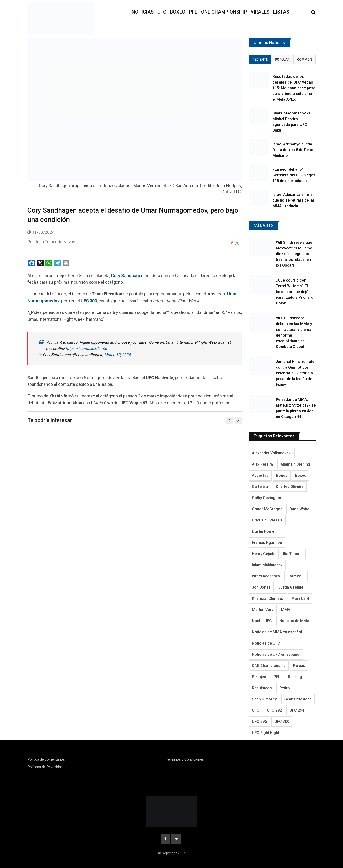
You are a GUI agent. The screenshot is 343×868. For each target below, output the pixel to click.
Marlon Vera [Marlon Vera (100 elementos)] (263, 610)
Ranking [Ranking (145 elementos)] (295, 677)
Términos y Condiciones (185, 759)
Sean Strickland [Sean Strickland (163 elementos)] (298, 699)
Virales (260, 12)
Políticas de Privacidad (45, 767)
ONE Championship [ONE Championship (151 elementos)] (269, 666)
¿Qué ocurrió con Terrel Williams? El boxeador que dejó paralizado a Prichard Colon (295, 292)
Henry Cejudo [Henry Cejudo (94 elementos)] (264, 554)
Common (305, 60)
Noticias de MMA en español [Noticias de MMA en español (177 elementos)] (277, 632)
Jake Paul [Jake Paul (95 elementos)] (296, 576)
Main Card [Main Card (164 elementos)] (300, 598)
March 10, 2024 (117, 355)
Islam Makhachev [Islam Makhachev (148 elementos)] (267, 565)
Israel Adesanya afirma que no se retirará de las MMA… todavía (294, 200)
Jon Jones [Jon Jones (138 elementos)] (261, 587)
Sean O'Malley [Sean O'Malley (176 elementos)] (264, 699)
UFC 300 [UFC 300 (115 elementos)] (282, 722)
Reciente (260, 60)
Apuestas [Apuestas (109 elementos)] (260, 475)
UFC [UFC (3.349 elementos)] (256, 710)
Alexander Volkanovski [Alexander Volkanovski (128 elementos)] (272, 453)
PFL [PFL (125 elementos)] (277, 677)
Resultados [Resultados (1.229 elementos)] (262, 688)
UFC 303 (89, 301)
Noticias (143, 12)
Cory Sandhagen (127, 275)
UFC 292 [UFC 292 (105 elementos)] (274, 710)
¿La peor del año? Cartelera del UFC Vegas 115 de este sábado (294, 175)
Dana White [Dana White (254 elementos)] (299, 509)
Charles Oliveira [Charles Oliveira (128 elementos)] (290, 487)
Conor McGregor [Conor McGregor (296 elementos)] (267, 509)
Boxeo (178, 12)
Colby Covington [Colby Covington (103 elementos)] (267, 498)
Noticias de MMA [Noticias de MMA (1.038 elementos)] (294, 621)
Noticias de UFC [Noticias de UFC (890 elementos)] (266, 643)
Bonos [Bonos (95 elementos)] (282, 475)
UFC (162, 12)
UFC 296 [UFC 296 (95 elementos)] (259, 722)
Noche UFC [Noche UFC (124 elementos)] (262, 621)
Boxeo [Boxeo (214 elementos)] (301, 475)
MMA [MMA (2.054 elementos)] (286, 610)
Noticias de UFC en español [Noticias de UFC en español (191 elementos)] (276, 654)
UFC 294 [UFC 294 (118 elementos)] (297, 710)
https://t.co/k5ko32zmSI (86, 349)
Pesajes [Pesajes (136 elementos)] (259, 677)
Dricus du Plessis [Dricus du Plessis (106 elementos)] (267, 520)
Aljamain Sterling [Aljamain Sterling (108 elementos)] (295, 464)
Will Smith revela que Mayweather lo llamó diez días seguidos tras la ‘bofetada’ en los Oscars (294, 254)
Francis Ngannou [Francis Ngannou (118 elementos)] (267, 543)
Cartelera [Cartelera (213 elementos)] (260, 487)
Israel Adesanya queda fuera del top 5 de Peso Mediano (293, 150)
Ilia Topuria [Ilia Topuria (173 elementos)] (293, 554)
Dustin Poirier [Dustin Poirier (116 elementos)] (264, 531)
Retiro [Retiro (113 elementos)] (285, 688)
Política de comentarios (46, 759)
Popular (282, 60)
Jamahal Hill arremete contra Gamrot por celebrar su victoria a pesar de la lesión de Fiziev (295, 373)
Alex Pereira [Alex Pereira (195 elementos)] (262, 464)
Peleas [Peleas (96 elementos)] (299, 666)
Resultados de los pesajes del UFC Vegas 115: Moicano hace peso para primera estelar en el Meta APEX (294, 88)
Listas (281, 12)
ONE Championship (224, 12)
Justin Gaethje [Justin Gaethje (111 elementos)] (291, 587)
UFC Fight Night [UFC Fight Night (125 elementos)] (266, 733)
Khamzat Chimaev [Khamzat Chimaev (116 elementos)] (268, 598)
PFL (193, 12)
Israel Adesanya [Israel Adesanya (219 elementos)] (266, 576)
